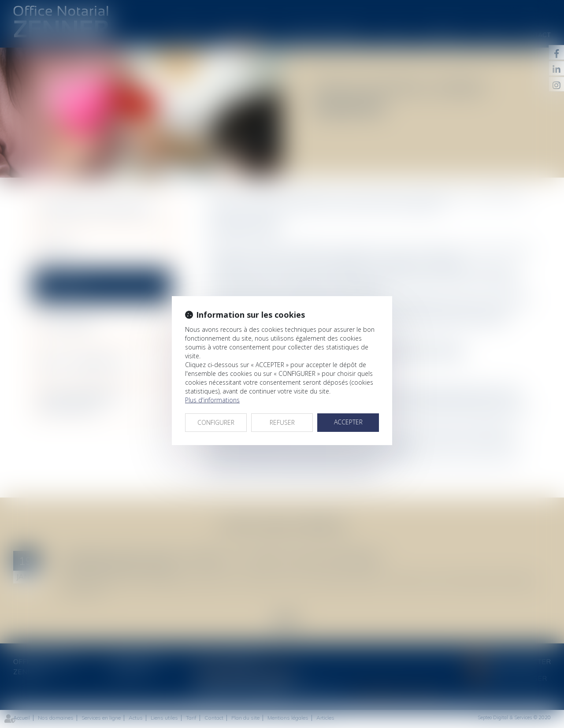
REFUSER (282, 422)
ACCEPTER (348, 422)
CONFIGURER (216, 422)
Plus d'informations (212, 400)
